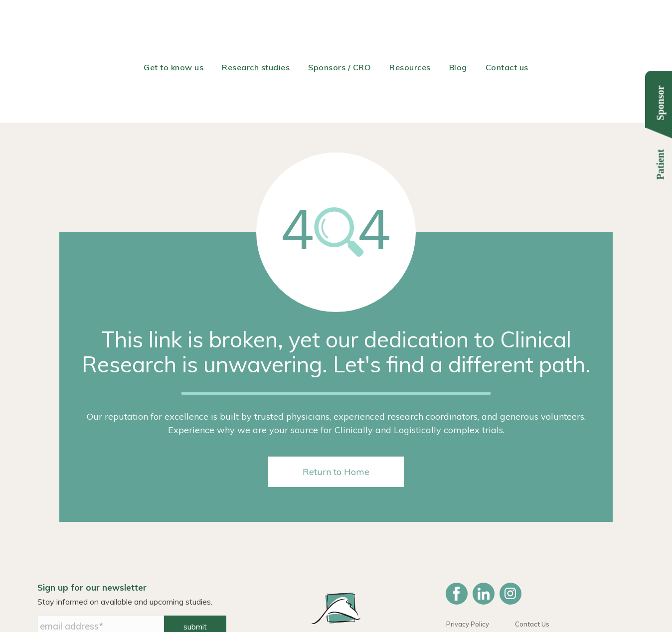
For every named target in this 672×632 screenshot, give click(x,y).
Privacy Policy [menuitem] (468, 546)
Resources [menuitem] (410, 22)
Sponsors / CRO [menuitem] (339, 22)
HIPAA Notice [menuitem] (467, 558)
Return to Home (336, 394)
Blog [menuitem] (458, 22)
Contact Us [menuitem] (532, 546)
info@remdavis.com (509, 596)
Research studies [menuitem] (256, 22)
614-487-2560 (439, 596)
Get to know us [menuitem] (173, 22)
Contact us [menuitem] (507, 22)
